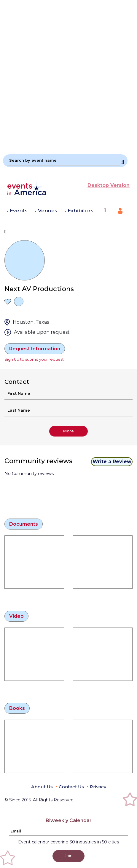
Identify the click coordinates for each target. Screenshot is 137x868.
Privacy (98, 787)
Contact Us (71, 787)
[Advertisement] (68, 75)
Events (19, 211)
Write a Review (112, 462)
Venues (48, 211)
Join (68, 856)
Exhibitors (81, 211)
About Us (42, 787)
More (68, 431)
